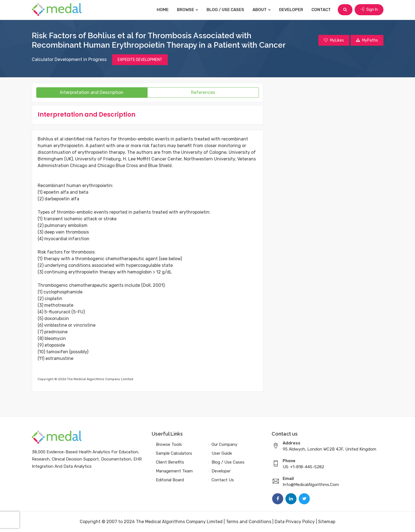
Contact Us (223, 480)
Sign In (369, 10)
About (262, 10)
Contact (321, 10)
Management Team (174, 471)
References (203, 92)
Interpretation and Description (92, 92)
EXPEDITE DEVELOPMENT (140, 60)
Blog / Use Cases (225, 10)
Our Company (224, 444)
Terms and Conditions (249, 522)
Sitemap (327, 522)
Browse (188, 10)
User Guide (222, 453)
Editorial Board (170, 480)
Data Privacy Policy (295, 522)
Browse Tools (169, 444)
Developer (291, 10)
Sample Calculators (174, 453)
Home (163, 10)
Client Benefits (170, 462)
